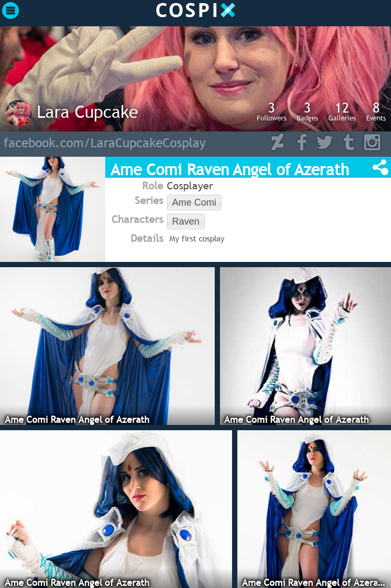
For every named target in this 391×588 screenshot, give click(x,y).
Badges (307, 111)
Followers (272, 111)
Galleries (342, 111)
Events (376, 111)
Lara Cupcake (87, 111)
